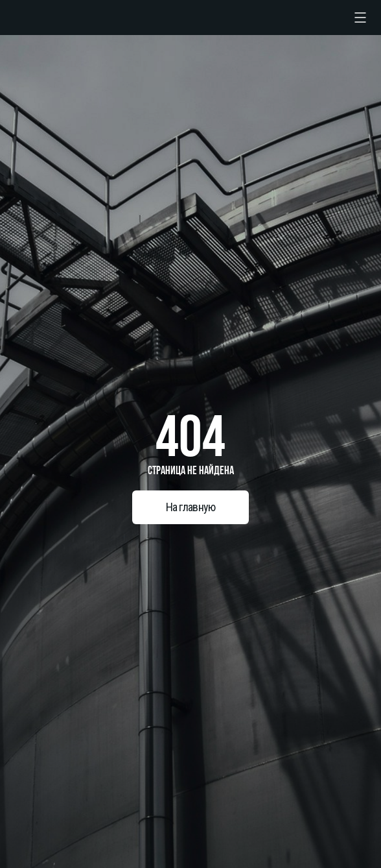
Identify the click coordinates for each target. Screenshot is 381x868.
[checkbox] (360, 18)
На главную (191, 507)
